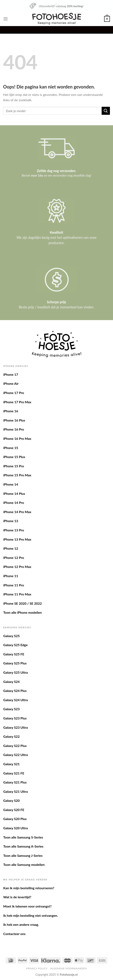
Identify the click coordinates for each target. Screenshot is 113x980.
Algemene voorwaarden (69, 968)
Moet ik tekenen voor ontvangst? (27, 906)
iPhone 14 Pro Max (17, 512)
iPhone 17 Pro (14, 393)
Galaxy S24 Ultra (16, 700)
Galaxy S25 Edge (15, 645)
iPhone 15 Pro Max (17, 475)
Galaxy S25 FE (14, 654)
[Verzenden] (106, 111)
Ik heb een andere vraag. (21, 924)
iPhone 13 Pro (14, 530)
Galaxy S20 (11, 800)
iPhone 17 (11, 374)
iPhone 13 (11, 521)
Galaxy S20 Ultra (16, 828)
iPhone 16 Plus (14, 420)
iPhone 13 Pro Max (17, 539)
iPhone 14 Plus (14, 493)
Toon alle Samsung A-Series (23, 846)
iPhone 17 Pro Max (17, 402)
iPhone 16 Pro (14, 429)
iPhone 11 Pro (14, 585)
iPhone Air (11, 383)
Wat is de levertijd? (17, 897)
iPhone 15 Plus (14, 457)
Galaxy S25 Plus (15, 663)
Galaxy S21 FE (14, 773)
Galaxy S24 (11, 682)
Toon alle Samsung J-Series (23, 855)
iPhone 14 (11, 484)
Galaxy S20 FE (14, 810)
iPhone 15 (11, 448)
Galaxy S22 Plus (15, 746)
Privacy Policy (37, 968)
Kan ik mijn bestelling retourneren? (29, 888)
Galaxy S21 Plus (15, 782)
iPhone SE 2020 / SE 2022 (23, 603)
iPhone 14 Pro (14, 503)
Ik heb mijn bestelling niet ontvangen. (31, 915)
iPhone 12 (11, 548)
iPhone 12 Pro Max (17, 567)
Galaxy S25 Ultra (16, 672)
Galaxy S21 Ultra (16, 791)
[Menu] (6, 19)
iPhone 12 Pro (14, 558)
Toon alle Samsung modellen (24, 865)
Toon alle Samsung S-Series (23, 837)
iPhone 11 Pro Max (17, 594)
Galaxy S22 (11, 736)
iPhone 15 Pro (14, 466)
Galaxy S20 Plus (15, 819)
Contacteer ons (14, 934)
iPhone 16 (11, 411)
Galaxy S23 (11, 709)
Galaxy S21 (11, 764)
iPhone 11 (11, 576)
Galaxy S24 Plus (15, 691)
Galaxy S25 (11, 636)
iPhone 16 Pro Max (17, 438)
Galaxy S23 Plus (15, 718)
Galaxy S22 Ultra (16, 755)
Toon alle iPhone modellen (23, 612)
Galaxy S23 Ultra (16, 727)
